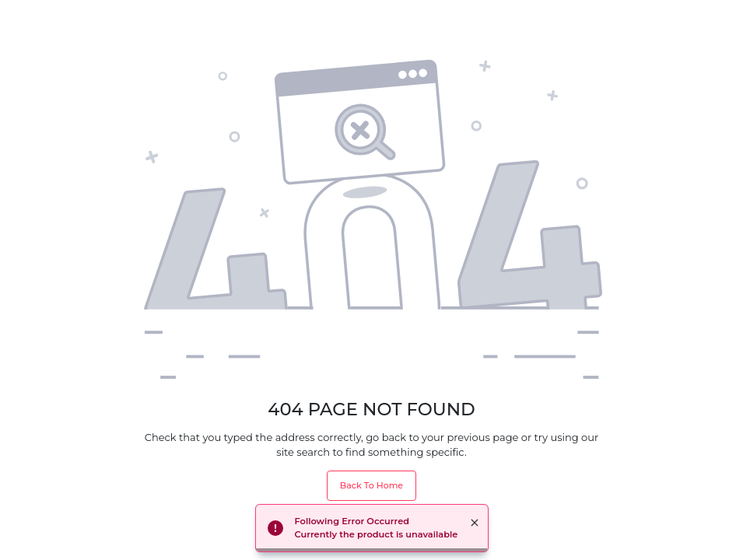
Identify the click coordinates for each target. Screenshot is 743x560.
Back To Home (371, 485)
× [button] (475, 523)
